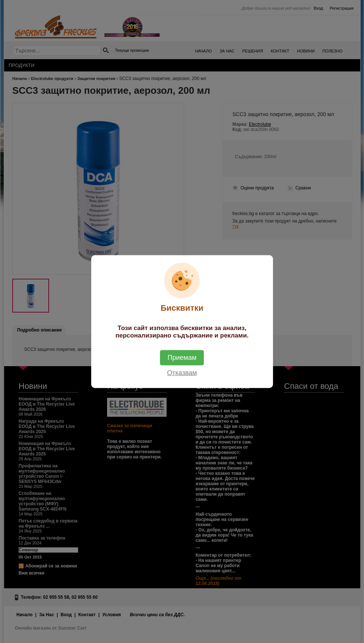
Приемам (182, 357)
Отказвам (182, 372)
